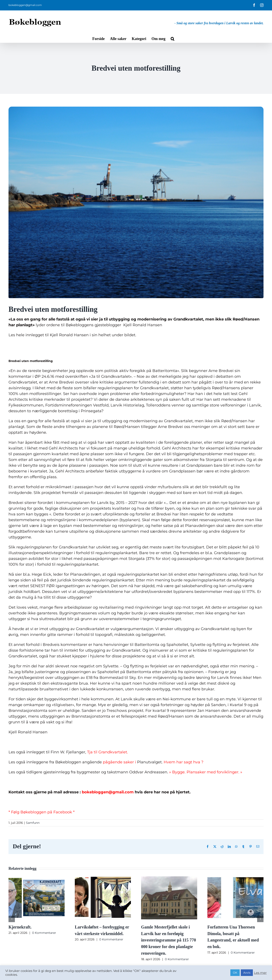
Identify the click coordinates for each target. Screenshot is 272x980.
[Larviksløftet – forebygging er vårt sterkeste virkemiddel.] (103, 879)
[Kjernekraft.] (37, 879)
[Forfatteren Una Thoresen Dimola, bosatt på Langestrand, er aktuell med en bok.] (235, 879)
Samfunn (33, 823)
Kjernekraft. (20, 927)
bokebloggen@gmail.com (25, 5)
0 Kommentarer (44, 933)
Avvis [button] (247, 973)
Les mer (260, 973)
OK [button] (235, 973)
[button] (172, 38)
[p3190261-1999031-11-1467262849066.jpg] (136, 202)
